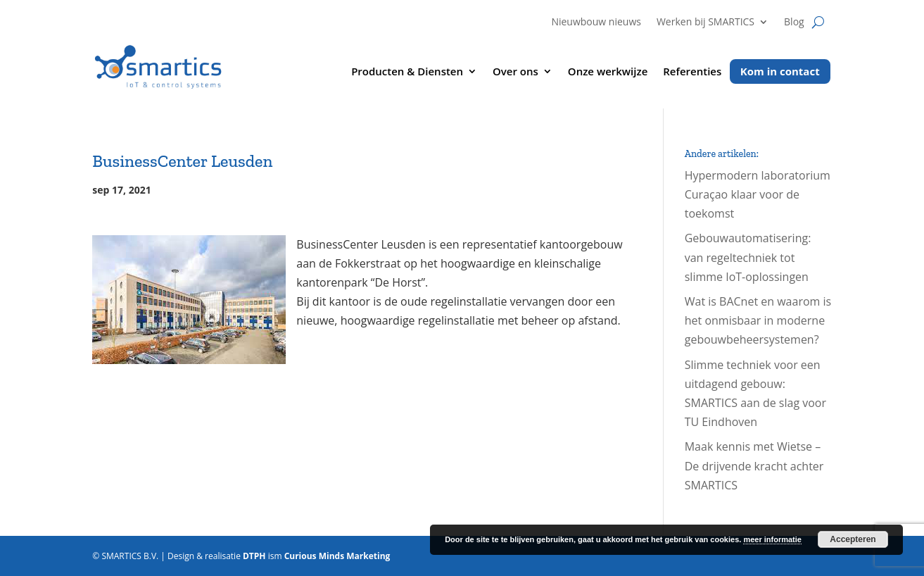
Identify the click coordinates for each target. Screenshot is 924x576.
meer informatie (772, 539)
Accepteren (853, 539)
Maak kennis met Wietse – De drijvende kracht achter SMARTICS (754, 465)
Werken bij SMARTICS (705, 23)
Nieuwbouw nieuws (596, 23)
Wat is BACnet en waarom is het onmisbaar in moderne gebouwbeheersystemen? (758, 320)
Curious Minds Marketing (337, 556)
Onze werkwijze (608, 72)
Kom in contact (780, 71)
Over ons (515, 72)
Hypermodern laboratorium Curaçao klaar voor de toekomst (758, 194)
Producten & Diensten (407, 72)
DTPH (254, 556)
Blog (794, 23)
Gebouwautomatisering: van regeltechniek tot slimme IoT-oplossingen (748, 257)
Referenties (692, 72)
